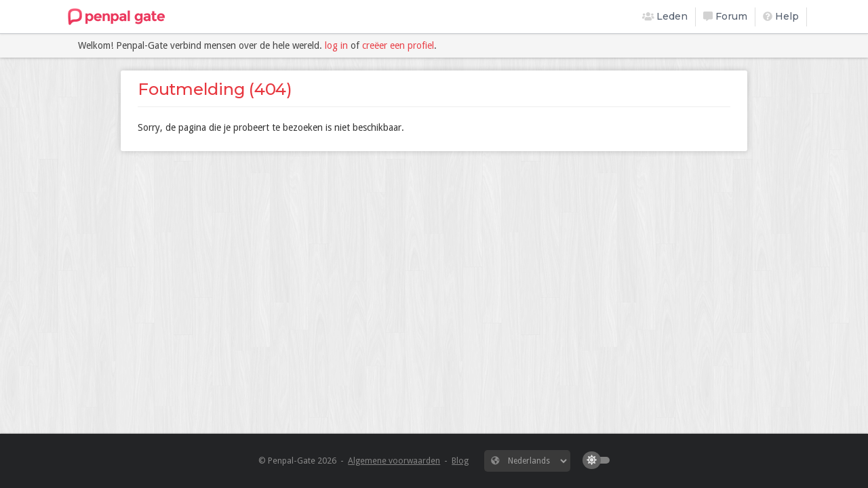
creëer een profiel (398, 45)
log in (336, 45)
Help (781, 16)
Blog (460, 461)
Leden (665, 16)
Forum (725, 16)
